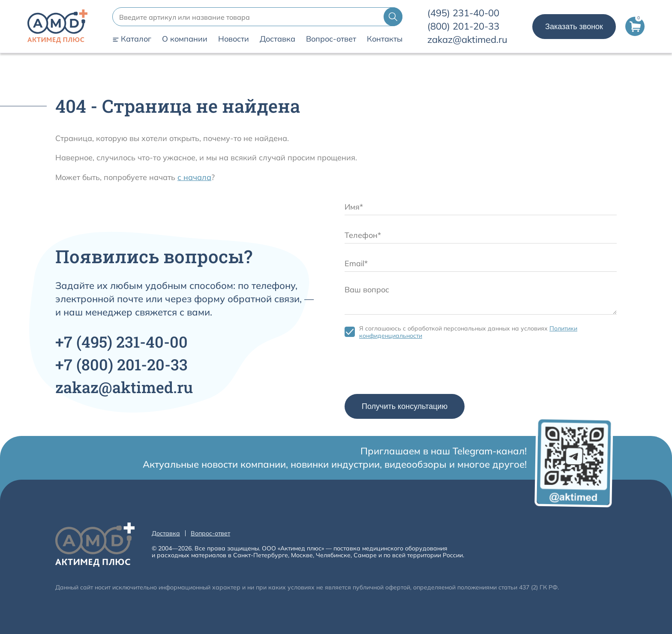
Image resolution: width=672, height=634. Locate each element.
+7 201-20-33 (121, 364)
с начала (194, 177)
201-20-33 (463, 26)
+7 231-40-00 (121, 342)
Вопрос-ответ (331, 39)
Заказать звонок (574, 27)
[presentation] (410, 369)
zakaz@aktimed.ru (467, 39)
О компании (185, 39)
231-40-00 (463, 13)
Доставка (277, 39)
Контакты (385, 39)
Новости (234, 39)
